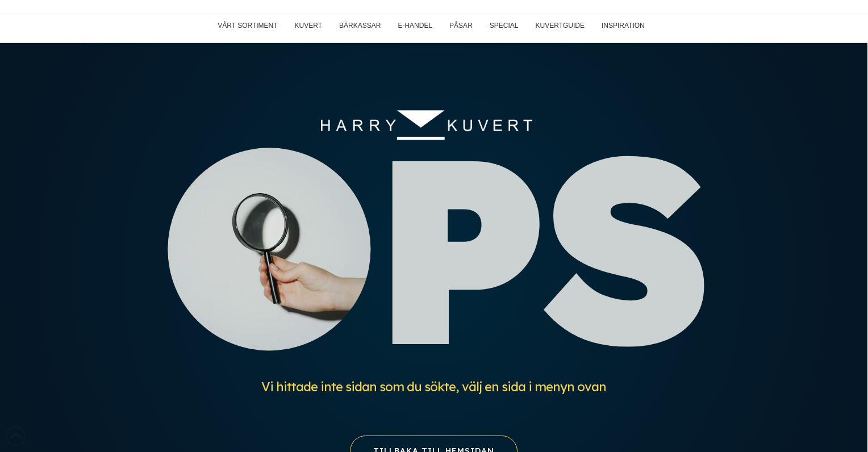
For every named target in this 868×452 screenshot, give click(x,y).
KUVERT (308, 26)
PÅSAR (461, 26)
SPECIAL (504, 26)
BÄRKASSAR (360, 26)
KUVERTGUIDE (560, 26)
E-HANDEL (415, 26)
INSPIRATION (623, 26)
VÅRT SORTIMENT (247, 26)
